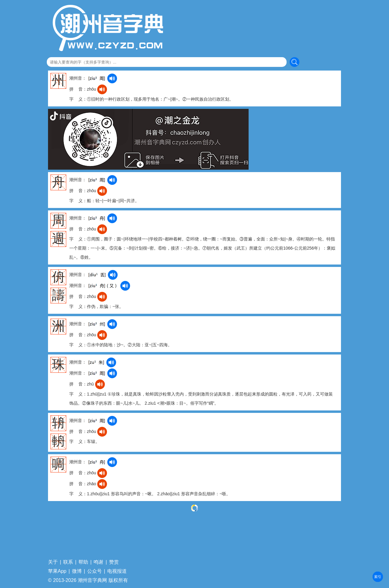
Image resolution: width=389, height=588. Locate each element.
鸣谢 (98, 562)
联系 (68, 562)
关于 (53, 562)
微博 (77, 571)
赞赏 (114, 562)
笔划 (378, 577)
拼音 (378, 577)
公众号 (95, 571)
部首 (378, 577)
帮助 (83, 562)
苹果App (57, 571)
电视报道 (117, 571)
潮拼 (378, 577)
